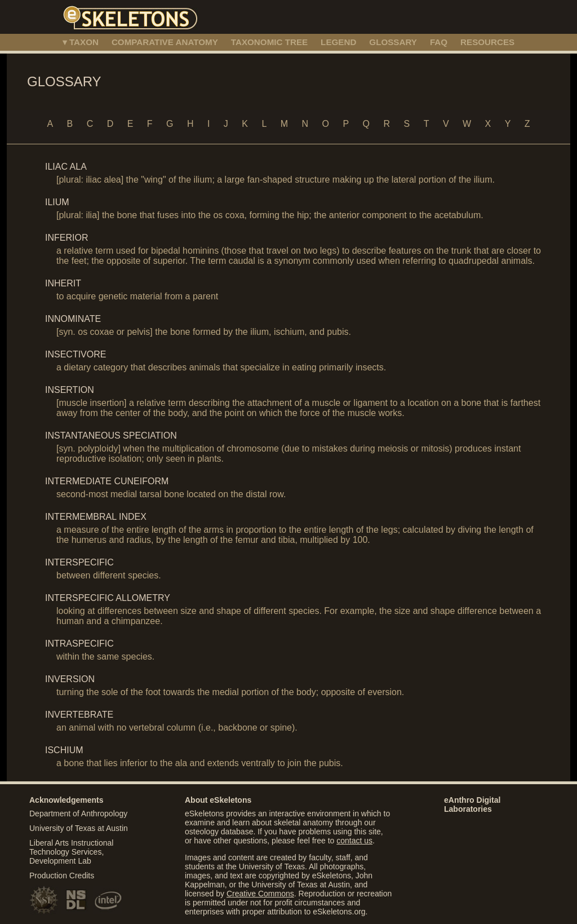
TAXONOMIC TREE (269, 42)
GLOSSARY (393, 42)
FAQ (439, 42)
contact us (354, 841)
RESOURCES (487, 42)
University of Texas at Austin (79, 828)
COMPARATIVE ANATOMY (165, 42)
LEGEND (338, 42)
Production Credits (62, 876)
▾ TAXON (81, 42)
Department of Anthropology (78, 814)
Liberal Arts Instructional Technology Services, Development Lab (71, 852)
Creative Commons (260, 894)
